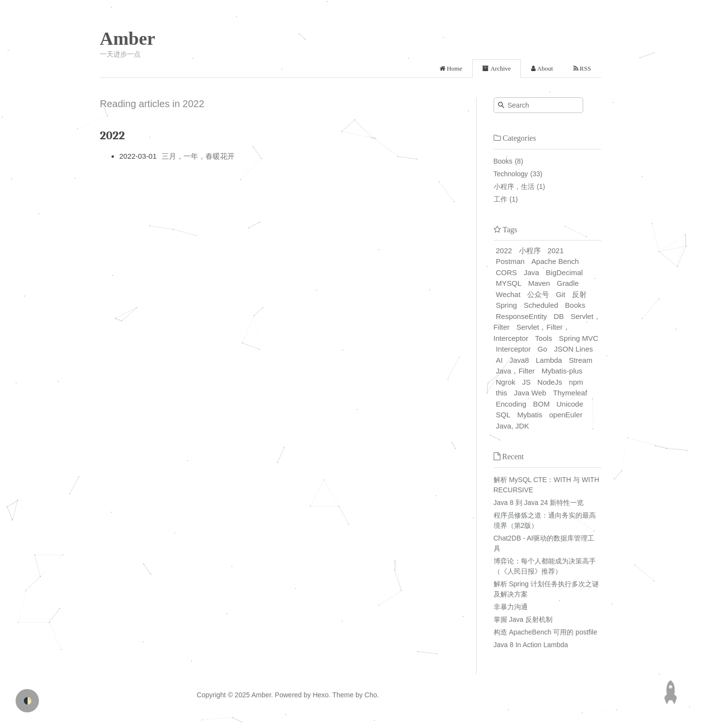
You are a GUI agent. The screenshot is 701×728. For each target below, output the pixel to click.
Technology (511, 174)
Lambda (549, 360)
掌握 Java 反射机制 (523, 619)
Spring (507, 305)
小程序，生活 (514, 187)
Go (542, 349)
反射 (579, 294)
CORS (507, 272)
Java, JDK (513, 426)
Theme (342, 695)
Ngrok (506, 382)
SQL (503, 415)
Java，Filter (516, 371)
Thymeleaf (570, 393)
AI (499, 360)
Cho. (371, 695)
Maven (539, 283)
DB (559, 316)
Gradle (568, 283)
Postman (510, 261)
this (502, 393)
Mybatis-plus (562, 371)
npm (576, 382)
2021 (556, 251)
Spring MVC (579, 338)
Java (532, 272)
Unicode (570, 404)
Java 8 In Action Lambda (531, 645)
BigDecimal (564, 272)
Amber (128, 38)
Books (503, 161)
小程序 (530, 251)
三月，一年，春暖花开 (198, 156)
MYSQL (509, 283)
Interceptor (514, 349)
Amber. (262, 695)
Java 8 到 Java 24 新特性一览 (539, 503)
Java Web (530, 393)
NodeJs (550, 382)
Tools (544, 338)
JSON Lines (573, 349)
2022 (504, 251)
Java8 (519, 360)
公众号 (538, 294)
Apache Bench (555, 261)
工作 (500, 199)
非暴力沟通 (511, 607)
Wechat (508, 294)
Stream (581, 360)
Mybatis (530, 415)
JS (526, 382)
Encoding (511, 404)
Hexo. (321, 695)
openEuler (566, 415)
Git (561, 294)
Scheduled (541, 305)
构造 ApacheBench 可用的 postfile (545, 632)
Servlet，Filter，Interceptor (532, 333)
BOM (541, 404)
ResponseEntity (522, 316)
